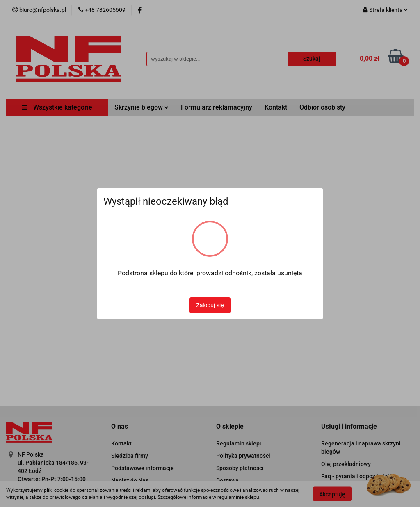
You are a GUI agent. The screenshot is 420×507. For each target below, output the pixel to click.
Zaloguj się (210, 305)
